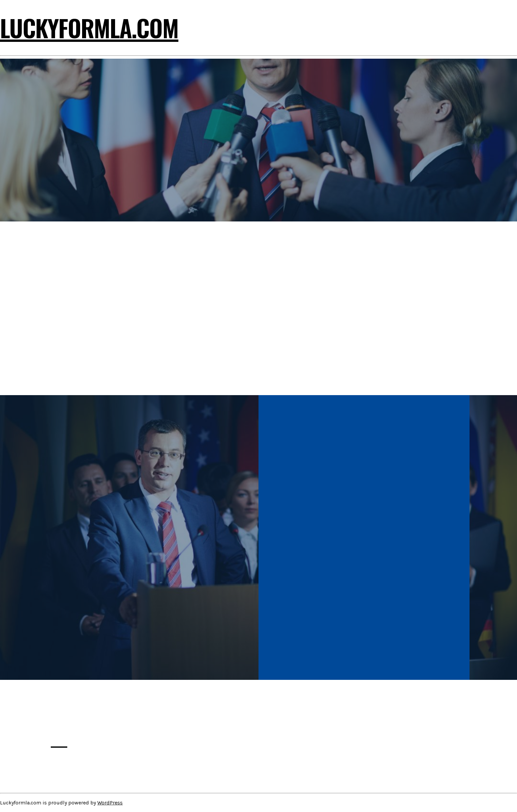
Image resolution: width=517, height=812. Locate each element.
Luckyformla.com (89, 28)
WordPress (110, 803)
